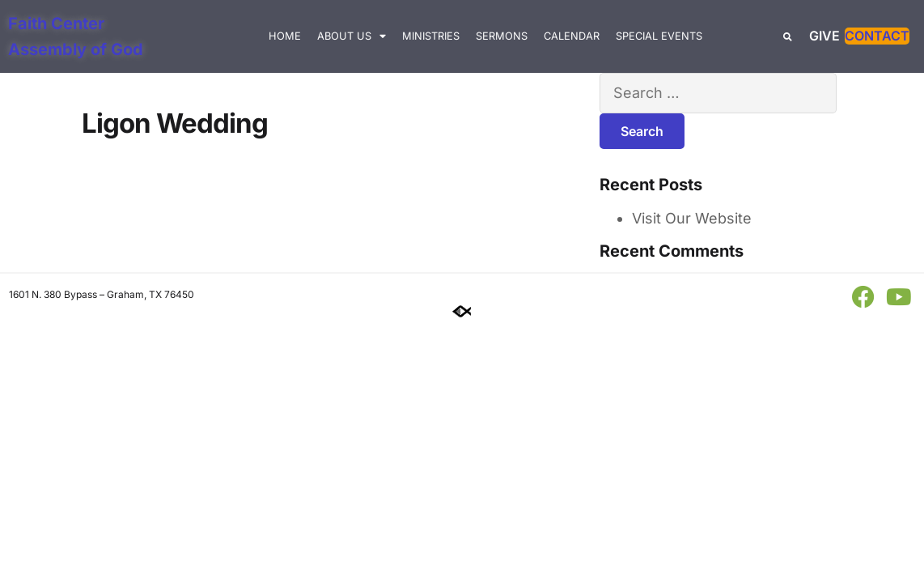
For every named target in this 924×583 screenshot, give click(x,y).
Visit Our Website (692, 218)
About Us (352, 37)
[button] (788, 37)
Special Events (659, 36)
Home (285, 36)
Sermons (502, 36)
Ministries (431, 36)
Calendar (572, 36)
